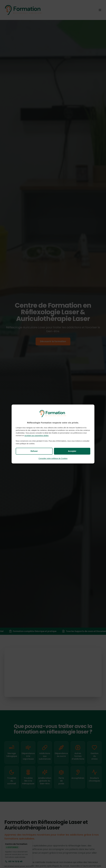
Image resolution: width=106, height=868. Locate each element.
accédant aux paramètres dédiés (36, 436)
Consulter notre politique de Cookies (53, 458)
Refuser (34, 451)
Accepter (72, 451)
